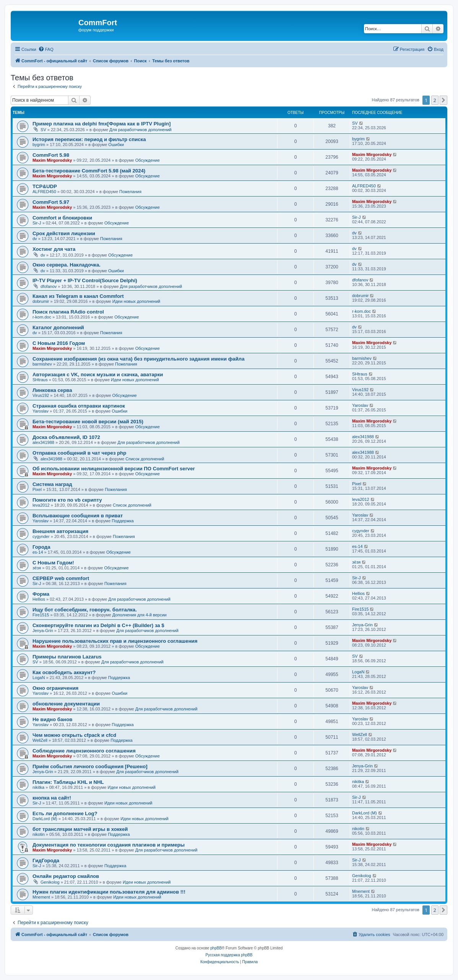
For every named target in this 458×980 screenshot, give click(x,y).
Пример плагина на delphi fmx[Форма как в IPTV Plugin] (102, 124)
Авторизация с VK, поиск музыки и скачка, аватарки (98, 375)
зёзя (37, 568)
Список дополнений (145, 459)
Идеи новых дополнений (136, 301)
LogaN (39, 678)
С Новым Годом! (53, 563)
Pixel (37, 489)
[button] (443, 100)
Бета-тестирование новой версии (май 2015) (88, 422)
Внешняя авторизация (60, 531)
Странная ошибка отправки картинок (79, 406)
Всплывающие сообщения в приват (78, 516)
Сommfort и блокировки (62, 218)
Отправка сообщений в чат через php (79, 453)
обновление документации (66, 704)
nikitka (38, 787)
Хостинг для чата (54, 249)
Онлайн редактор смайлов (66, 876)
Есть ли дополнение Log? (65, 813)
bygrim (39, 145)
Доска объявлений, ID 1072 (66, 437)
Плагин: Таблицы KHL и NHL (68, 782)
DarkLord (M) (45, 819)
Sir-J (37, 223)
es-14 (38, 552)
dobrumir (41, 301)
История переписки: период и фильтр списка (89, 139)
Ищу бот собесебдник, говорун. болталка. (85, 610)
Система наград (52, 484)
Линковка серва (52, 390)
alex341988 (43, 442)
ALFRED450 (44, 192)
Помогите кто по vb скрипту (67, 500)
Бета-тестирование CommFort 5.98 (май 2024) (89, 171)
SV (43, 130)
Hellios (39, 599)
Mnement (41, 897)
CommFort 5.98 (51, 155)
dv (35, 239)
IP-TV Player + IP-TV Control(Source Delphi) (85, 280)
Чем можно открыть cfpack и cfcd (74, 735)
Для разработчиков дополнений (140, 130)
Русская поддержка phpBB (229, 955)
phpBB (216, 948)
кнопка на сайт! (52, 798)
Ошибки (116, 145)
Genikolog (50, 882)
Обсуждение (148, 160)
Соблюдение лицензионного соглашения (84, 751)
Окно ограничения (55, 688)
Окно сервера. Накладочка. (67, 265)
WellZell (40, 740)
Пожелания (130, 192)
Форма (41, 594)
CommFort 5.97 (51, 202)
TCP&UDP (45, 186)
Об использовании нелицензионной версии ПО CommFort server (114, 469)
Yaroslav (41, 411)
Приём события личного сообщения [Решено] (90, 766)
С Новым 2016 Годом (59, 343)
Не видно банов (52, 719)
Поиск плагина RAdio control (68, 312)
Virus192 (41, 395)
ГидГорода (46, 861)
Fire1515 (41, 615)
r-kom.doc (42, 317)
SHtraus (40, 380)
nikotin (39, 834)
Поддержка (123, 521)
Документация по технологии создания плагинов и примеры (109, 845)
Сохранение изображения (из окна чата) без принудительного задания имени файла (138, 359)
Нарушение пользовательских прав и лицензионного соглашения (115, 641)
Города (41, 547)
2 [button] (435, 100)
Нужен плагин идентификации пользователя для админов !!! (109, 892)
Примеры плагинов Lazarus (67, 657)
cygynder (41, 536)
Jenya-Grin (43, 631)
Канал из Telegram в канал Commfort (78, 296)
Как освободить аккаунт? (64, 672)
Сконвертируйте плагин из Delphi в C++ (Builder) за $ (98, 625)
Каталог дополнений (58, 327)
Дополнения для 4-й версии (140, 615)
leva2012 (41, 505)
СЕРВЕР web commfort (61, 578)
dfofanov (49, 286)
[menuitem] (46, 49)
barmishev (42, 364)
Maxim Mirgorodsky (52, 160)
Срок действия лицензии (64, 233)
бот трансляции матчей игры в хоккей (80, 829)
